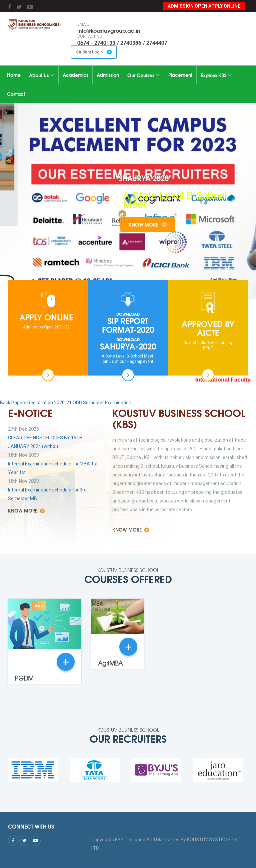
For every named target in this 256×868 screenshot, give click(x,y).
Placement (180, 75)
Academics (75, 75)
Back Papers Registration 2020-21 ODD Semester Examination (66, 403)
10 (167, 272)
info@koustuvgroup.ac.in (109, 30)
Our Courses (144, 75)
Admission (108, 75)
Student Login (94, 52)
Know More (168, 225)
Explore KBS (216, 75)
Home (14, 75)
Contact (16, 94)
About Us (42, 75)
